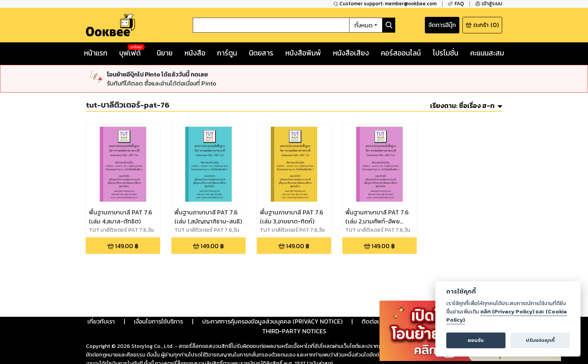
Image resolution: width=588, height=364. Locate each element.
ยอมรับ (476, 340)
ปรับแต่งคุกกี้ (540, 340)
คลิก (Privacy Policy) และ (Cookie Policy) (507, 316)
